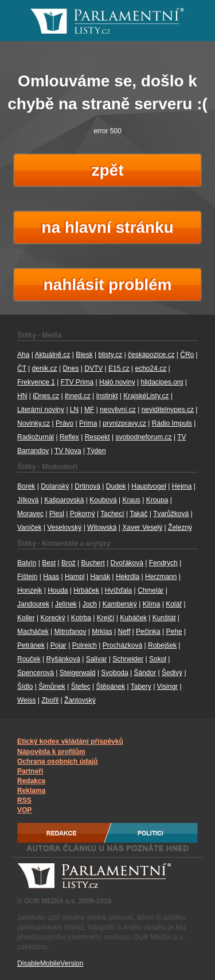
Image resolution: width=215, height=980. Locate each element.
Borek (26, 486)
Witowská (102, 527)
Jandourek (33, 604)
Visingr (167, 687)
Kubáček (133, 618)
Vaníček (29, 527)
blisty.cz (110, 355)
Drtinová (87, 486)
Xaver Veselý (142, 527)
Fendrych (163, 563)
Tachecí (112, 514)
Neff (124, 632)
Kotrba (81, 618)
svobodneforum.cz (143, 437)
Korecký (52, 618)
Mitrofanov (71, 632)
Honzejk (30, 590)
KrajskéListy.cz (146, 396)
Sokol (158, 659)
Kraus (132, 500)
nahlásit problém (107, 285)
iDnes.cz (46, 396)
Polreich (85, 645)
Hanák (100, 577)
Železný (180, 527)
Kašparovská (64, 500)
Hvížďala (118, 590)
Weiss (26, 700)
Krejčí (106, 618)
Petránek (31, 645)
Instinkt (107, 396)
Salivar (97, 659)
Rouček (29, 659)
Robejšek (162, 645)
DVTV (93, 368)
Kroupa (157, 500)
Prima (88, 423)
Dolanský (55, 486)
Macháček (33, 632)
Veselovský (64, 527)
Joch (90, 604)
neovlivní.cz (118, 410)
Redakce (31, 781)
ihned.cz (78, 396)
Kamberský (120, 604)
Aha (23, 355)
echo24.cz (151, 368)
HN (22, 396)
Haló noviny (117, 382)
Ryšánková (63, 659)
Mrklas (102, 632)
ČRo (187, 355)
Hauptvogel (149, 486)
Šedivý (172, 673)
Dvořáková (127, 563)
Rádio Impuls (172, 423)
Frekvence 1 (36, 382)
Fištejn (27, 577)
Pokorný (83, 514)
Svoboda (114, 673)
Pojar (58, 645)
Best (49, 563)
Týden (96, 451)
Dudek (116, 486)
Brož (69, 563)
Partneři (30, 771)
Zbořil (50, 700)
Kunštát (164, 618)
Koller (26, 618)
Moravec (30, 514)
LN (74, 410)
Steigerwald (78, 673)
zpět (108, 170)
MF (89, 410)
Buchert (93, 563)
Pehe (174, 632)
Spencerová (36, 673)
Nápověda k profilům (51, 752)
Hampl (75, 577)
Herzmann (161, 577)
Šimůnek (52, 687)
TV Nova (68, 451)
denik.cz (45, 368)
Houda (58, 590)
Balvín (27, 563)
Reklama (31, 791)
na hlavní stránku (107, 227)
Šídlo (25, 687)
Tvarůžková (171, 514)
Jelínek (66, 604)
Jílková (28, 500)
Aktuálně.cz (52, 355)
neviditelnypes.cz (168, 410)
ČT (22, 368)
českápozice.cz (151, 355)
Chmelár (150, 590)
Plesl (57, 514)
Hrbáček (86, 590)
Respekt (97, 437)
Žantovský (80, 700)
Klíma (152, 604)
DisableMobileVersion (50, 963)
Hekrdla (128, 577)
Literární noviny (41, 410)
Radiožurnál (36, 437)
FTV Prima (77, 382)
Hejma (182, 486)
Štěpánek (110, 687)
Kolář (174, 604)
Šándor (145, 673)
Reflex (69, 437)
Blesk (84, 355)
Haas (51, 577)
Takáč (138, 514)
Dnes (71, 368)
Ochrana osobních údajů (58, 761)
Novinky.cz (34, 423)
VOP (24, 810)
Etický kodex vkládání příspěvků (70, 741)
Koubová (103, 500)
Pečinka (148, 632)
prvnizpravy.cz (124, 423)
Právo (64, 423)
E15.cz (119, 368)
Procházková (122, 645)
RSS (24, 800)
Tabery (141, 687)
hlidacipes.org (162, 382)
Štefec (81, 687)
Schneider (128, 659)
